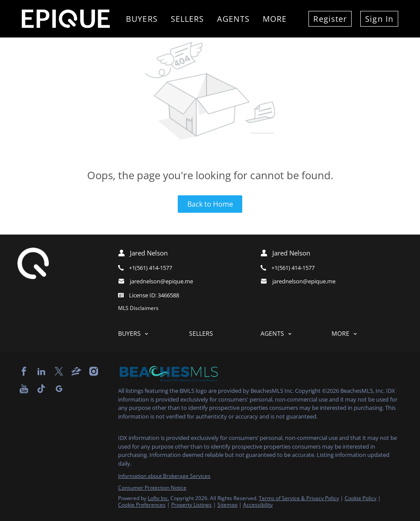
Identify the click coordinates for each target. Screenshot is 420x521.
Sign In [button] (379, 19)
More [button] (275, 19)
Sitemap (227, 505)
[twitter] (59, 371)
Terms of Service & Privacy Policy (299, 498)
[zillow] (76, 371)
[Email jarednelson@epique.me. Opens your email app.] (176, 281)
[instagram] (94, 371)
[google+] (59, 389)
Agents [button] (233, 19)
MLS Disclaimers (138, 308)
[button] (154, 334)
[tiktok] (41, 389)
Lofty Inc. (158, 498)
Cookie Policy (361, 498)
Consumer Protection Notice (152, 488)
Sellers (188, 19)
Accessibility (258, 505)
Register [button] (330, 19)
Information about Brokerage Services (164, 476)
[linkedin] (41, 371)
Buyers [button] (142, 19)
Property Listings (191, 505)
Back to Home (210, 204)
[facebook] (24, 371)
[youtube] (24, 389)
